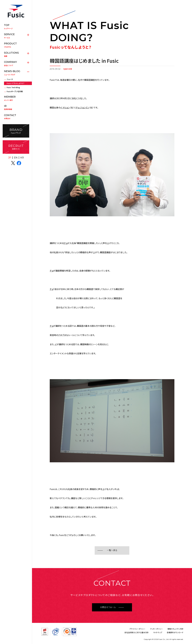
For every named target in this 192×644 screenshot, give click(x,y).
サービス (16, 36)
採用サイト (16, 147)
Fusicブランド (16, 131)
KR (22, 158)
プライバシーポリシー (137, 629)
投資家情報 (16, 107)
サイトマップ (158, 632)
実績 (16, 54)
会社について (16, 64)
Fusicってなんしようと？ (16, 83)
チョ (66, 243)
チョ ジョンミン (83, 107)
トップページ (16, 27)
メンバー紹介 (16, 98)
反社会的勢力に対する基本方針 (137, 632)
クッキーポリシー (156, 629)
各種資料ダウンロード (175, 632)
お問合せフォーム (108, 607)
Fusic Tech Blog (13, 87)
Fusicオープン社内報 (15, 91)
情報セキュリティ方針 (175, 629)
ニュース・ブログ (16, 73)
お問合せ (16, 117)
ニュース (10, 79)
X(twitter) (13, 163)
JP (10, 158)
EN (16, 158)
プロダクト (16, 45)
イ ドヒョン (65, 107)
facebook (19, 163)
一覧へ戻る (112, 550)
